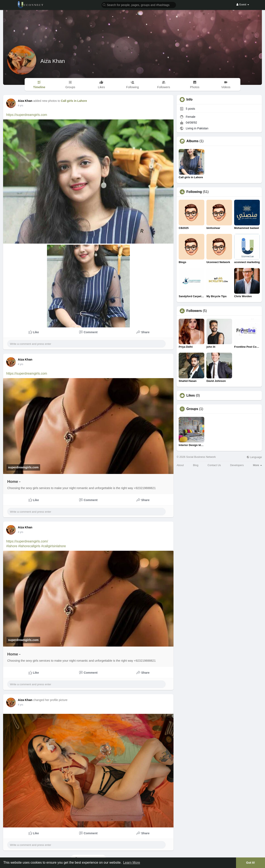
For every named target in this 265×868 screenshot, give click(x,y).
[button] (139, 5)
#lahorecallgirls (29, 546)
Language (254, 457)
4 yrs (20, 106)
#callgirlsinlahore (54, 546)
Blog (196, 465)
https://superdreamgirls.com (27, 115)
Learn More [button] (132, 863)
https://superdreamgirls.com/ (27, 541)
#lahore (12, 546)
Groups (192, 409)
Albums (192, 141)
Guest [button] (243, 4)
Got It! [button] (251, 863)
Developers (237, 465)
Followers (194, 311)
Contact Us (214, 465)
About (180, 465)
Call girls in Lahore (74, 101)
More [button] (257, 465)
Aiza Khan (53, 61)
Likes (191, 396)
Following (194, 192)
